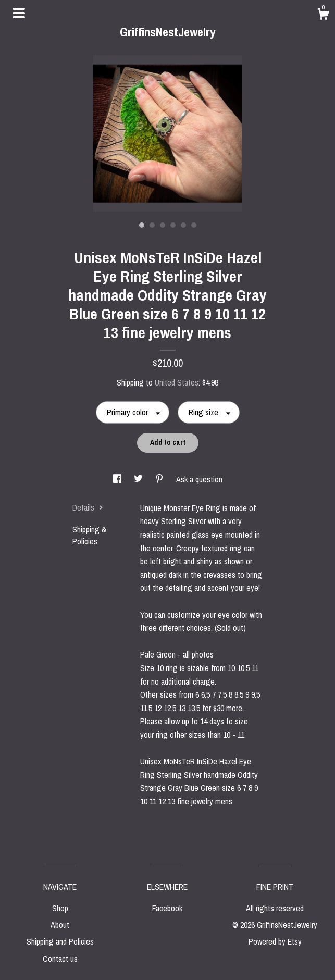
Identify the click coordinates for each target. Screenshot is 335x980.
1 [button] (142, 225)
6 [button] (194, 225)
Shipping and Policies (60, 941)
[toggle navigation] (19, 13)
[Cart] (323, 16)
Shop (60, 908)
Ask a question (199, 479)
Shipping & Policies (89, 535)
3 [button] (163, 225)
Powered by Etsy (275, 941)
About (60, 925)
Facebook (167, 908)
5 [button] (183, 225)
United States (177, 382)
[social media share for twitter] (139, 479)
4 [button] (173, 225)
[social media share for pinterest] (160, 479)
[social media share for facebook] (118, 479)
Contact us (60, 959)
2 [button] (152, 225)
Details (88, 507)
